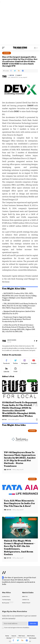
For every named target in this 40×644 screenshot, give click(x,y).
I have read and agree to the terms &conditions (17, 628)
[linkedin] (6, 370)
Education (32, 381)
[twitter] (37, 341)
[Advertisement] (20, 24)
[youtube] (34, 362)
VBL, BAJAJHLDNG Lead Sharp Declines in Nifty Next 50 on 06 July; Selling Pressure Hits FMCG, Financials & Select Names (20, 306)
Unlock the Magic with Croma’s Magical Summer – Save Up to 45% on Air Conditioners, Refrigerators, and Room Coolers (20, 548)
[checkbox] (3, 628)
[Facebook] (34, 341)
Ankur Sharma (12, 340)
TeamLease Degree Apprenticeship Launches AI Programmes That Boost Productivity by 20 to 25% (16, 319)
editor (12, 75)
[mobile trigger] (4, 48)
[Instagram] (25, 362)
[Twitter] (15, 362)
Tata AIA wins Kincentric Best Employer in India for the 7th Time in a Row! (19, 503)
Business (7, 53)
